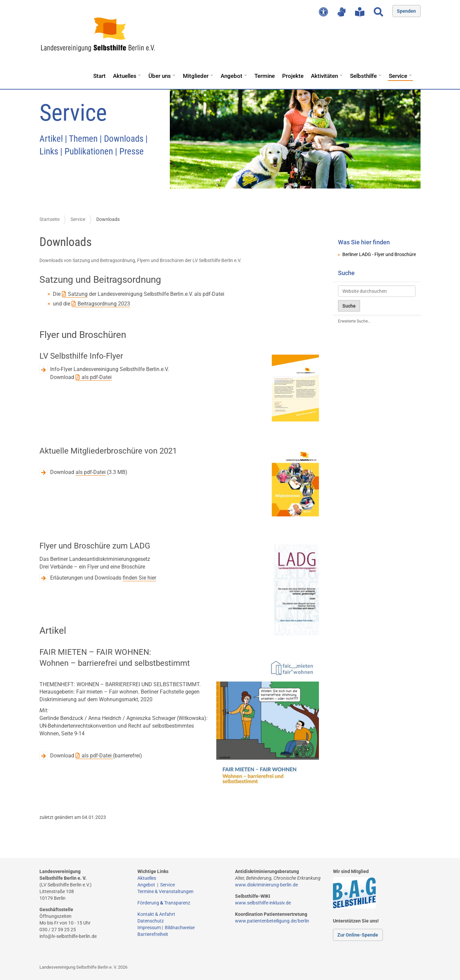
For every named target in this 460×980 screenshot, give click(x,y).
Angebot (232, 76)
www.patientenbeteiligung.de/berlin (272, 921)
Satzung (78, 294)
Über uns (160, 76)
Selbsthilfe (363, 76)
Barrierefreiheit (153, 934)
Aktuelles (125, 76)
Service (398, 76)
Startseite (49, 219)
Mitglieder (196, 76)
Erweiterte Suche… (354, 321)
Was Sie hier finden (364, 242)
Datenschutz (151, 921)
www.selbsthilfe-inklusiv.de (263, 903)
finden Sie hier (139, 578)
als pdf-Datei (97, 377)
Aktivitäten (324, 76)
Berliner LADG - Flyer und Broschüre (379, 254)
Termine (265, 76)
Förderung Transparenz (164, 903)
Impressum (149, 928)
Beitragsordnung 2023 (104, 304)
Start (99, 76)
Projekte (293, 76)
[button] (139, 73)
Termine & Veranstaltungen (165, 891)
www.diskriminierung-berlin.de (266, 885)
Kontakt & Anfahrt (156, 914)
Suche (346, 273)
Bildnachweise (180, 928)
